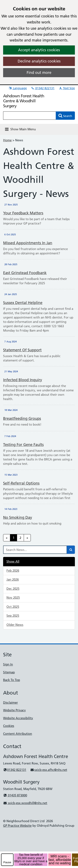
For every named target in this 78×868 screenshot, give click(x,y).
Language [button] (18, 88)
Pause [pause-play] (7, 862)
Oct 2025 (13, 607)
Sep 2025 (13, 616)
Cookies (9, 726)
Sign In (8, 664)
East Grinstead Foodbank (25, 273)
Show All (13, 561)
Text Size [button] (67, 88)
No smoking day (18, 517)
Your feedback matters (23, 213)
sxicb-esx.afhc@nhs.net (49, 770)
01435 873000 (15, 795)
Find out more (39, 73)
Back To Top (12, 680)
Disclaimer (11, 703)
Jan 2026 (13, 579)
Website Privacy (14, 710)
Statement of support (22, 350)
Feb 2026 (13, 571)
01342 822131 (43, 88)
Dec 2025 (13, 589)
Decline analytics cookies (39, 61)
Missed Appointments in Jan (28, 243)
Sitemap (9, 672)
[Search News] (35, 550)
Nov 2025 (13, 598)
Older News (15, 625)
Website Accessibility (18, 718)
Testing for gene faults (23, 445)
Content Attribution (18, 734)
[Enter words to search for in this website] (30, 116)
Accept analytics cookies (39, 50)
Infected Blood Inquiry (23, 380)
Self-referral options (21, 483)
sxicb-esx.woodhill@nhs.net (25, 803)
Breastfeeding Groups (22, 418)
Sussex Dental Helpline (23, 303)
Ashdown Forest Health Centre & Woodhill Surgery (24, 101)
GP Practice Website (17, 826)
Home (7, 140)
